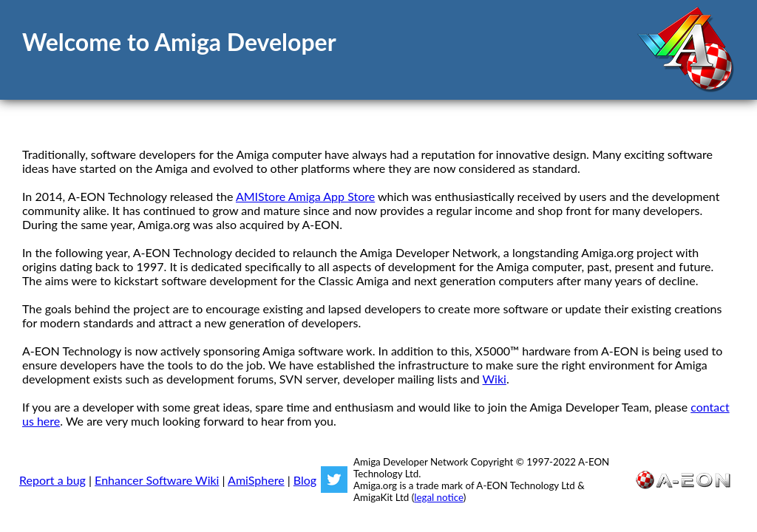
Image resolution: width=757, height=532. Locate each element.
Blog (305, 480)
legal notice (438, 497)
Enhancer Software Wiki (157, 480)
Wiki (495, 379)
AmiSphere (256, 480)
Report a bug (52, 480)
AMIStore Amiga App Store (305, 196)
